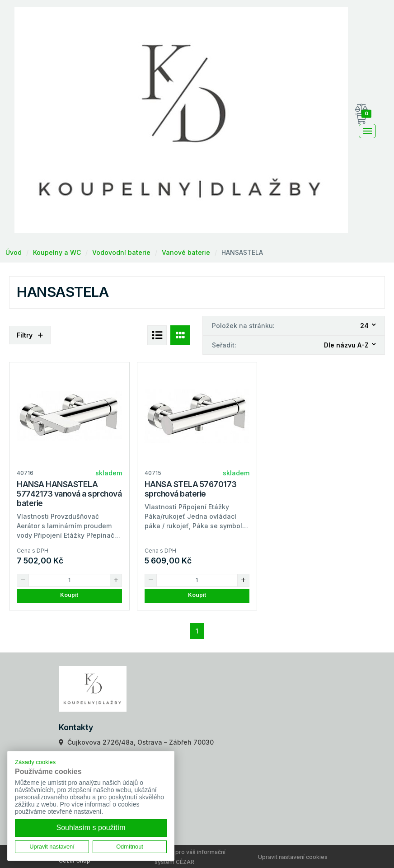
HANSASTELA (242, 252)
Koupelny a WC (57, 252)
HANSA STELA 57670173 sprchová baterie (190, 489)
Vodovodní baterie (121, 252)
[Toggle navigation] (367, 131)
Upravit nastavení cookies (293, 857)
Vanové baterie (186, 252)
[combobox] (368, 326)
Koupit (69, 595)
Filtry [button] (30, 335)
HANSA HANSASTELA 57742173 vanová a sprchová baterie (69, 494)
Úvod (14, 252)
